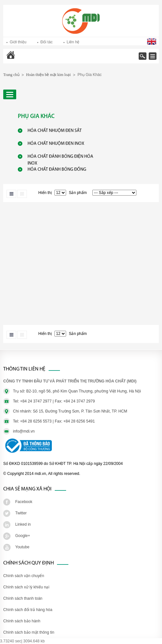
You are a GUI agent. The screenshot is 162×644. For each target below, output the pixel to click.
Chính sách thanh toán (23, 598)
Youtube (22, 547)
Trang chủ (28, 59)
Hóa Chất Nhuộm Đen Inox (56, 144)
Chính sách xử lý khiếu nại (26, 587)
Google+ (23, 536)
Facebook (24, 502)
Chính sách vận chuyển (24, 576)
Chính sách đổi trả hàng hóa (28, 610)
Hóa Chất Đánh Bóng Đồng (57, 170)
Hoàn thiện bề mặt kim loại (49, 75)
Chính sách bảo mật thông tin (29, 632)
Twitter (21, 513)
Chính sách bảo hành (22, 621)
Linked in (23, 524)
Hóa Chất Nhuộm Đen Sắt (55, 131)
